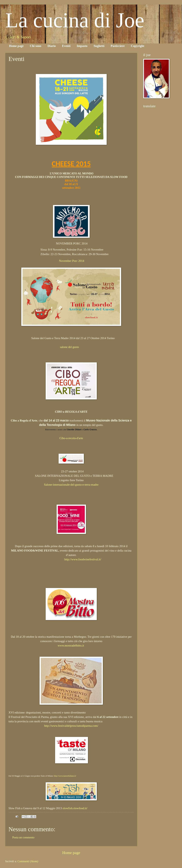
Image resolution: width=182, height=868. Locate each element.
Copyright (138, 46)
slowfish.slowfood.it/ (75, 808)
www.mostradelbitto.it (71, 645)
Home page (16, 46)
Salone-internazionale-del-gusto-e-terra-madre (71, 485)
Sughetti (99, 46)
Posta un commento (23, 837)
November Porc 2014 (72, 261)
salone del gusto (69, 347)
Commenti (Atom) (28, 861)
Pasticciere (118, 46)
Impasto (82, 46)
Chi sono (36, 46)
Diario (52, 46)
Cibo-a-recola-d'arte (71, 438)
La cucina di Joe (75, 20)
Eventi (66, 46)
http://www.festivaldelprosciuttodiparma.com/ (71, 726)
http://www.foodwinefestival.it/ (83, 559)
